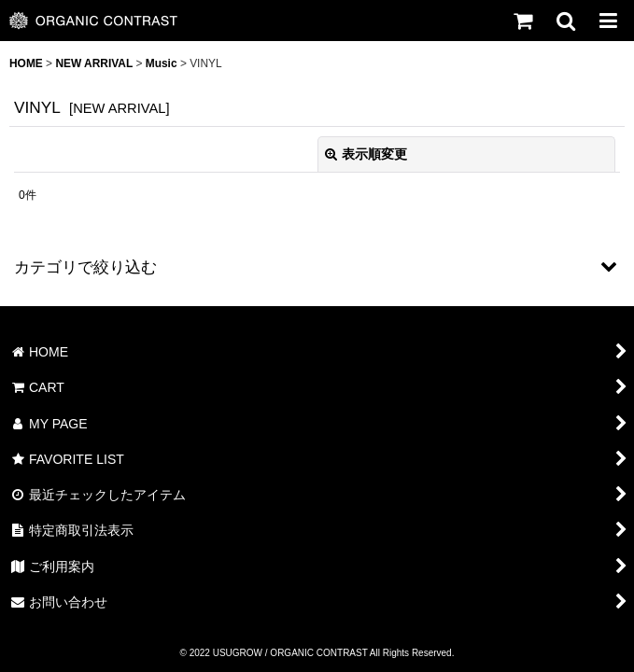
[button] (565, 21)
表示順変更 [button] (366, 154)
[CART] (522, 21)
